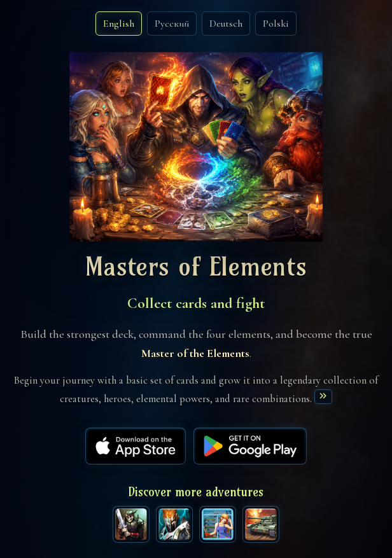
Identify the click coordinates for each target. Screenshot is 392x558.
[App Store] (136, 446)
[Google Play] (250, 446)
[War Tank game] (261, 524)
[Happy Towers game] (218, 524)
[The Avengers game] (131, 524)
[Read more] (323, 397)
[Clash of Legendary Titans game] (174, 524)
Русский (172, 24)
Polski (276, 24)
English (119, 24)
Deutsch (226, 24)
